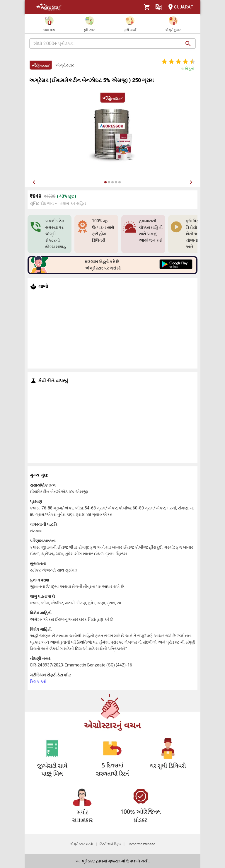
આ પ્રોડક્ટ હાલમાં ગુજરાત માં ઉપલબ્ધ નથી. (112, 861)
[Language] (159, 7)
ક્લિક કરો (38, 681)
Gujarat (179, 7)
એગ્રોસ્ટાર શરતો (81, 844)
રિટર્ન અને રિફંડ (110, 844)
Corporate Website (141, 844)
